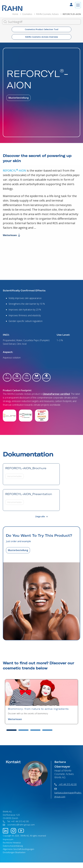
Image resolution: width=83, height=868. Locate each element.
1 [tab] (12, 730)
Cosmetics (28, 14)
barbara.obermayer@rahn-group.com (68, 793)
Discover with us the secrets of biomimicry (28, 713)
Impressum (8, 839)
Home (16, 14)
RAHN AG (25, 836)
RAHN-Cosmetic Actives (48, 14)
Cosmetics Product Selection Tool (42, 29)
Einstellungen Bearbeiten (14, 852)
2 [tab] (23, 730)
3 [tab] (35, 730)
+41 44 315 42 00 (66, 784)
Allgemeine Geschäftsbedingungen (18, 849)
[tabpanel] (42, 702)
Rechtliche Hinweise (12, 843)
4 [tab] (47, 730)
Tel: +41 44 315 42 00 (16, 821)
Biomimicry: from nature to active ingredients (38, 709)
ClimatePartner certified (56, 394)
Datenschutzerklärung (13, 846)
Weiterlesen (12, 235)
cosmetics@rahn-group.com (19, 825)
